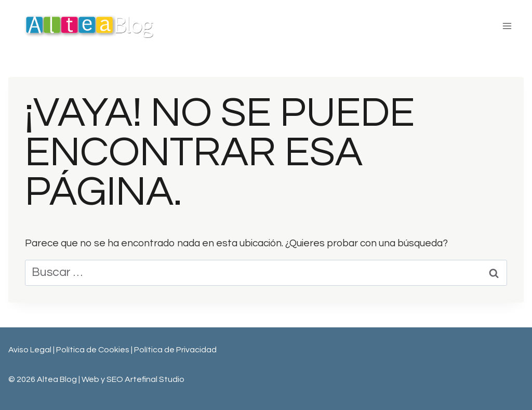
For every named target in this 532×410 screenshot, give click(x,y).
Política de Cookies (94, 350)
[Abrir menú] (507, 26)
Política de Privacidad (175, 350)
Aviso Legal (30, 350)
